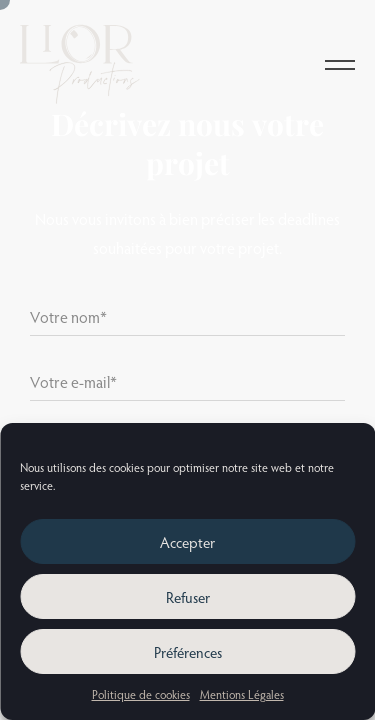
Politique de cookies (141, 694)
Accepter (187, 542)
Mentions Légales (242, 694)
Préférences (188, 652)
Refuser (188, 597)
